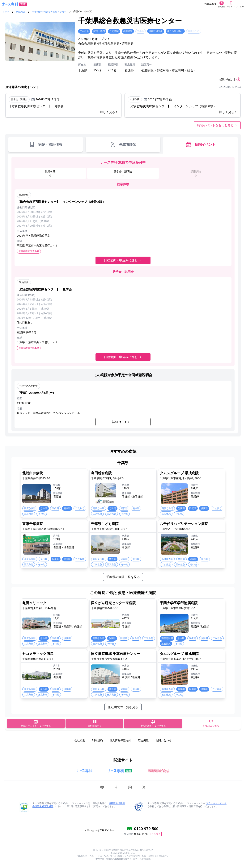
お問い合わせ (163, 740)
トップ (6, 12)
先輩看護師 (123, 144)
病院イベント (200, 144)
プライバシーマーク (216, 803)
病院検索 (21, 12)
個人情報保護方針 (120, 740)
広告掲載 (143, 740)
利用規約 (97, 740)
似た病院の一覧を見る (123, 707)
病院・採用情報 (46, 144)
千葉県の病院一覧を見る (123, 577)
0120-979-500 (146, 829)
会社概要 (80, 740)
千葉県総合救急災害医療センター (49, 12)
